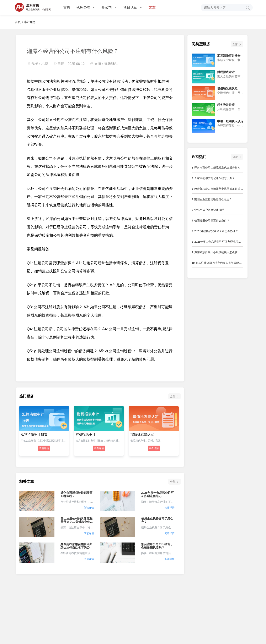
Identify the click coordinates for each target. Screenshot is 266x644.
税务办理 (86, 7)
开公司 (109, 7)
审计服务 (30, 22)
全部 (173, 396)
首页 (67, 7)
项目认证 (132, 7)
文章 (152, 7)
